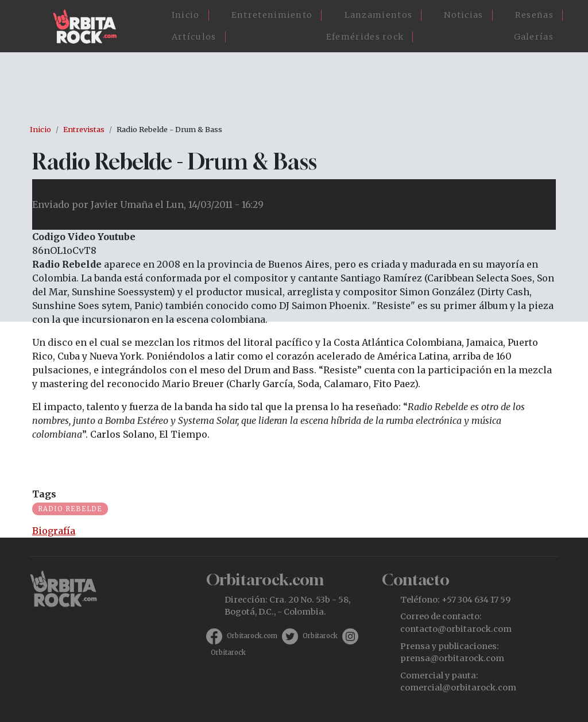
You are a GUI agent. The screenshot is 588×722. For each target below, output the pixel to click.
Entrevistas (84, 129)
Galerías (534, 37)
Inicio (186, 15)
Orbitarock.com (252, 636)
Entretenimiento (272, 15)
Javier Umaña (122, 204)
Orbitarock (320, 636)
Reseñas (534, 15)
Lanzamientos (379, 15)
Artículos (194, 37)
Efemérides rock (365, 37)
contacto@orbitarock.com (456, 629)
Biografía (54, 531)
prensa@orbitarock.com (452, 658)
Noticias (463, 15)
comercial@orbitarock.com (458, 688)
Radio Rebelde (70, 509)
